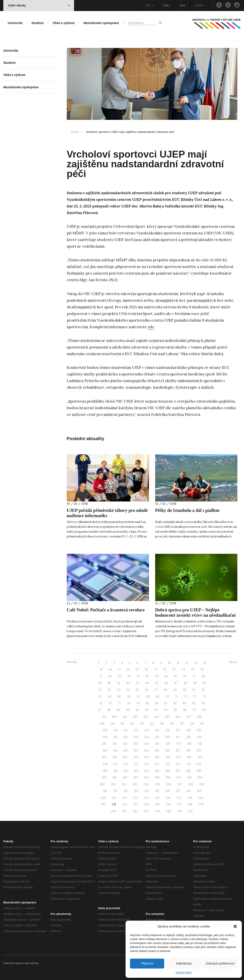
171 (115, 764)
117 (182, 724)
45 (157, 683)
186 (168, 771)
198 (189, 777)
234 (146, 804)
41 (119, 683)
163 (136, 757)
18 (128, 670)
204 (146, 784)
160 (104, 757)
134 (147, 737)
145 (157, 744)
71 (176, 696)
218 (188, 791)
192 (125, 777)
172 (126, 764)
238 (190, 804)
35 (175, 676)
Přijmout (147, 963)
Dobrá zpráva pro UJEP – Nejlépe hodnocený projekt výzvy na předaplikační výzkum (195, 615)
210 (105, 791)
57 (156, 690)
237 (179, 804)
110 (112, 724)
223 (135, 798)
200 (102, 784)
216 (168, 791)
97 (195, 710)
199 (200, 777)
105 (167, 717)
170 (105, 764)
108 (199, 717)
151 (115, 751)
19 (137, 670)
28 (110, 676)
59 (175, 690)
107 (189, 717)
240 (113, 811)
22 (165, 670)
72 (185, 696)
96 (185, 710)
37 (194, 676)
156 (168, 751)
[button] (235, 926)
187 (178, 771)
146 (168, 744)
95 (175, 710)
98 (204, 710)
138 (188, 737)
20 (146, 670)
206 (169, 784)
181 (115, 771)
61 (194, 690)
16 (110, 670)
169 (200, 757)
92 (147, 710)
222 (125, 798)
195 (157, 777)
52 (109, 690)
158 (188, 751)
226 (168, 798)
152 (126, 751)
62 (203, 690)
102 (135, 717)
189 (199, 771)
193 (136, 777)
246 (180, 811)
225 (157, 798)
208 (191, 784)
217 (178, 791)
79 (138, 703)
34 (166, 676)
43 (137, 683)
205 (157, 784)
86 (203, 703)
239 (201, 804)
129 (199, 730)
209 (202, 784)
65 (119, 696)
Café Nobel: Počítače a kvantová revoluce (106, 610)
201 (113, 784)
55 (137, 690)
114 (152, 724)
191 (115, 777)
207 (180, 784)
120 (105, 730)
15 (101, 670)
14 (205, 663)
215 (157, 791)
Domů (75, 132)
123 (136, 730)
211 (115, 791)
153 (136, 751)
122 (126, 730)
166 (168, 757)
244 (157, 811)
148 (189, 744)
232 (125, 804)
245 (168, 811)
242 (135, 811)
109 (102, 724)
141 (115, 744)
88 (109, 710)
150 (105, 751)
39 (100, 683)
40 (109, 683)
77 (119, 703)
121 (115, 730)
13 (196, 663)
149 (200, 744)
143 (136, 744)
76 (110, 703)
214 (147, 791)
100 (114, 717)
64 (110, 696)
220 (103, 798)
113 (142, 724)
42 (128, 683)
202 (124, 784)
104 (157, 717)
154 (147, 751)
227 (179, 798)
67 (138, 696)
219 (199, 791)
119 (202, 724)
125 (157, 730)
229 (201, 798)
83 (175, 703)
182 (126, 771)
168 (189, 757)
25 (193, 670)
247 (191, 811)
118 (192, 724)
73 (195, 696)
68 (148, 696)
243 (146, 811)
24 (183, 670)
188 (188, 771)
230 (103, 804)
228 (190, 798)
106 (178, 717)
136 (168, 737)
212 (126, 791)
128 (188, 730)
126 (168, 730)
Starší (233, 662)
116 (172, 724)
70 (167, 696)
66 (129, 696)
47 (176, 683)
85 (194, 703)
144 (146, 744)
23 (174, 670)
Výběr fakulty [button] (39, 5)
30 (129, 676)
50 (205, 683)
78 (129, 703)
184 (147, 771)
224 (146, 798)
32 (147, 676)
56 (147, 690)
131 (115, 737)
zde (151, 327)
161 (115, 757)
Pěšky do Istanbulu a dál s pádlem (187, 510)
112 (132, 724)
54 (128, 690)
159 (199, 751)
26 (202, 670)
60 (185, 690)
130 (105, 737)
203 (135, 784)
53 (119, 690)
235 (157, 804)
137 (178, 737)
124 (147, 730)
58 (166, 690)
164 (146, 757)
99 (104, 717)
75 (101, 703)
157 (178, 751)
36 (185, 676)
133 (136, 737)
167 (179, 757)
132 (126, 737)
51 (100, 690)
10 (169, 663)
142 (125, 744)
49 (195, 683)
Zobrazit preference (220, 963)
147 (179, 744)
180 (105, 771)
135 (157, 737)
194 (146, 777)
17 (119, 670)
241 (124, 811)
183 (136, 771)
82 (166, 703)
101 (125, 717)
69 (158, 696)
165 (157, 757)
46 (166, 683)
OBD (166, 5)
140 (104, 744)
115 (162, 724)
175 (157, 764)
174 (147, 764)
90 (128, 710)
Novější (72, 662)
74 (204, 696)
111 (122, 724)
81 (157, 703)
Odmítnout (184, 963)
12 (187, 663)
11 (178, 663)
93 (156, 710)
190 (104, 777)
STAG (199, 5)
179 (199, 764)
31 (138, 676)
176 (168, 764)
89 (118, 710)
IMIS (182, 5)
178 (188, 764)
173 (136, 764)
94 (166, 710)
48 (185, 683)
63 (100, 696)
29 (119, 676)
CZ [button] (150, 5)
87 (100, 710)
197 (179, 777)
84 (184, 703)
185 (157, 771)
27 (101, 676)
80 (148, 703)
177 (178, 764)
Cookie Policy (184, 972)
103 (146, 717)
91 (137, 710)
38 (203, 676)
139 (199, 737)
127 (178, 730)
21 (156, 670)
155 (157, 751)
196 (168, 777)
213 (136, 791)
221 (114, 798)
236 (168, 804)
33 (156, 676)
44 (147, 683)
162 (125, 757)
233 (135, 804)
